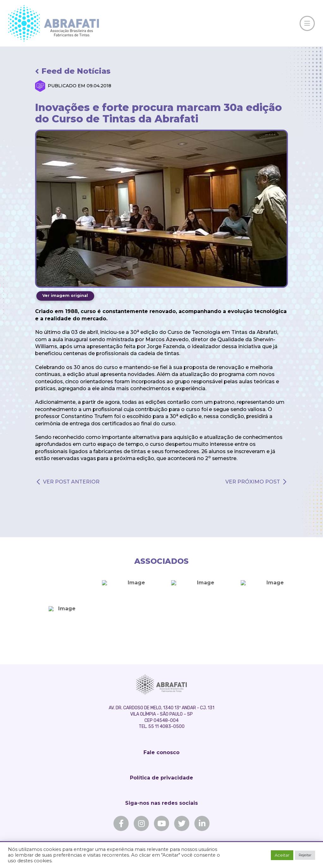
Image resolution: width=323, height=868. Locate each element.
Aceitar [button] (282, 855)
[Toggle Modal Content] (65, 296)
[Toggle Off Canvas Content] (307, 23)
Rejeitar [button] (305, 855)
